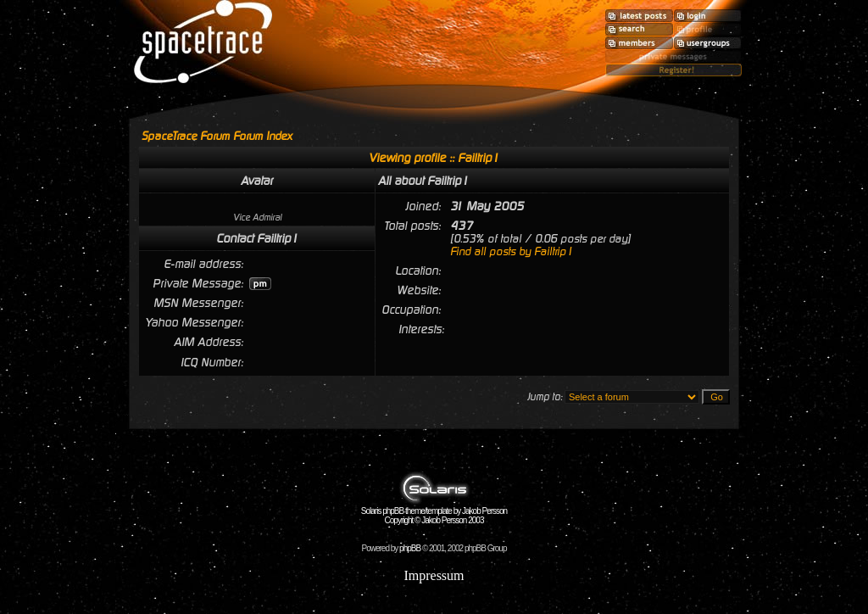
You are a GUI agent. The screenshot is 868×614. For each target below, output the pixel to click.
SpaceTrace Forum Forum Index (217, 136)
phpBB (410, 548)
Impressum (434, 575)
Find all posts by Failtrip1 (512, 251)
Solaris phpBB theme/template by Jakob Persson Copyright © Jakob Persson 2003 (434, 512)
